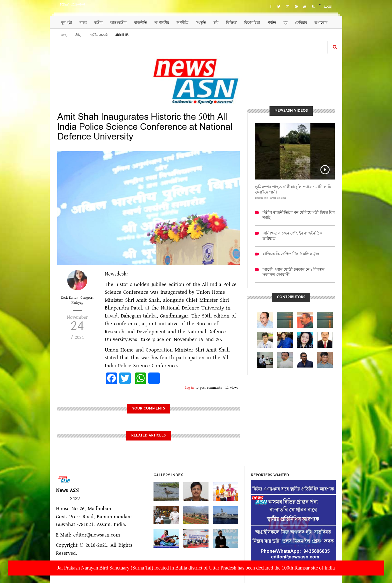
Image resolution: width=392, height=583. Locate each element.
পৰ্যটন (272, 22)
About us (122, 35)
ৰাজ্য (83, 22)
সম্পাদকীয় (162, 22)
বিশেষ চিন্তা (252, 22)
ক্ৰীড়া (79, 35)
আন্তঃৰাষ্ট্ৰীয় (118, 22)
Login (328, 7)
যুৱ (285, 22)
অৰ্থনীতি (182, 22)
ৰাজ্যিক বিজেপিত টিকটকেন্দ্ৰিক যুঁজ (291, 254)
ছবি (216, 22)
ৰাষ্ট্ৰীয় (98, 22)
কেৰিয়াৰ (301, 22)
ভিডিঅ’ (231, 22)
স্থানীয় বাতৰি (99, 35)
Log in (189, 388)
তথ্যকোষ (321, 22)
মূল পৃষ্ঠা (66, 22)
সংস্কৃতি (201, 22)
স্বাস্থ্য (64, 35)
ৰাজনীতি (140, 22)
